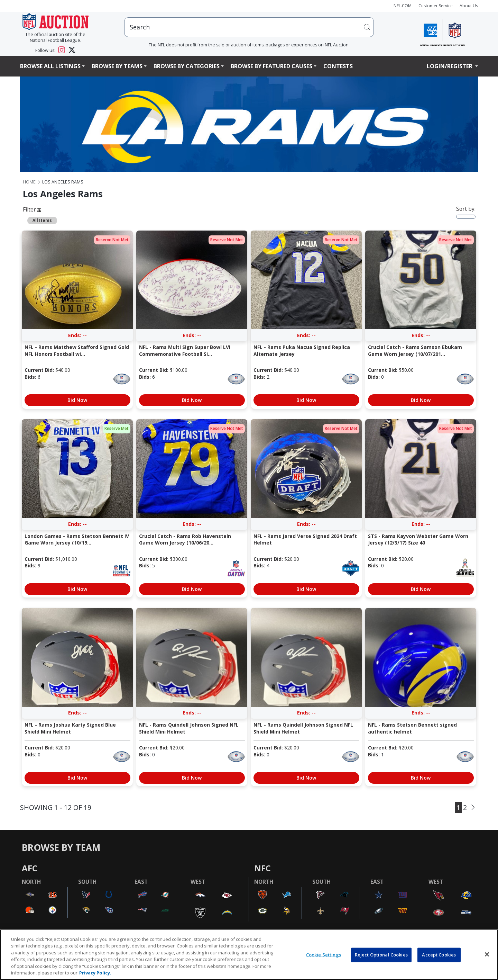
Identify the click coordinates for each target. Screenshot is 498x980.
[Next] (473, 807)
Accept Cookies (439, 955)
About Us (469, 6)
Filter (32, 209)
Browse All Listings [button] (50, 66)
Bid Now (77, 400)
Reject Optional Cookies (381, 955)
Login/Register (450, 66)
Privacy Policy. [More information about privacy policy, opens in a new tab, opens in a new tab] (95, 973)
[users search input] (249, 27)
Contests (338, 66)
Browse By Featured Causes (271, 66)
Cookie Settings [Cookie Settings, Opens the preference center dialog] (324, 955)
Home (29, 182)
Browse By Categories (187, 66)
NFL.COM (403, 6)
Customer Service (436, 6)
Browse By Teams (117, 66)
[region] (249, 955)
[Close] (487, 954)
